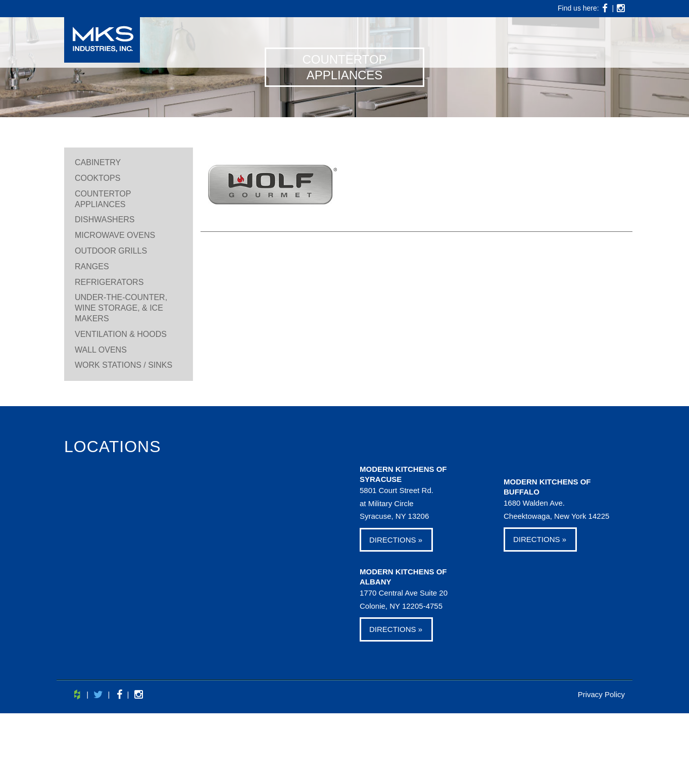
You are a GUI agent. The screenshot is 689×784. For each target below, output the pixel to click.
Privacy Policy (601, 694)
